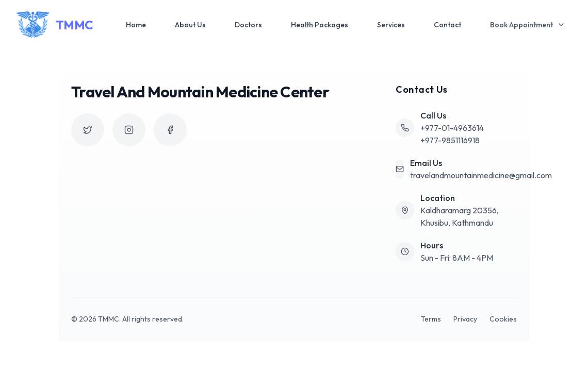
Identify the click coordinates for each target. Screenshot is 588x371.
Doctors (248, 25)
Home (136, 25)
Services (391, 25)
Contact (447, 25)
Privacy (465, 319)
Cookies (503, 319)
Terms (431, 319)
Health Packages (320, 25)
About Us (190, 25)
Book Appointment (528, 25)
